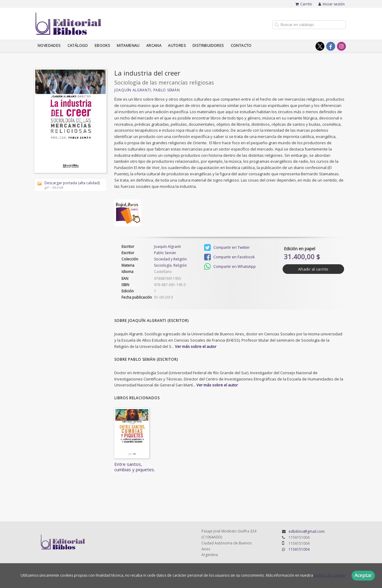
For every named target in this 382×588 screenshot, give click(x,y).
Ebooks (102, 46)
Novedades (49, 46)
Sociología (163, 265)
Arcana (154, 46)
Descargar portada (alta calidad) (68, 185)
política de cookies (330, 575)
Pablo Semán (167, 90)
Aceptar (363, 575)
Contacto (241, 46)
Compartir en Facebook (229, 257)
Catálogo (78, 46)
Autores (177, 46)
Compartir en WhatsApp (230, 267)
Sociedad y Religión (170, 259)
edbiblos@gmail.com (307, 531)
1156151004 (299, 549)
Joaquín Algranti (133, 90)
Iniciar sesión (332, 4)
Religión (180, 265)
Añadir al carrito (313, 269)
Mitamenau (128, 46)
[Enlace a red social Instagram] (341, 46)
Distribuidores (208, 46)
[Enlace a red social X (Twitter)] (320, 46)
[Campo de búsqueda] (309, 25)
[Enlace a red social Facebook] (331, 46)
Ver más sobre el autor (196, 346)
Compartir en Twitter (227, 248)
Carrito (304, 4)
